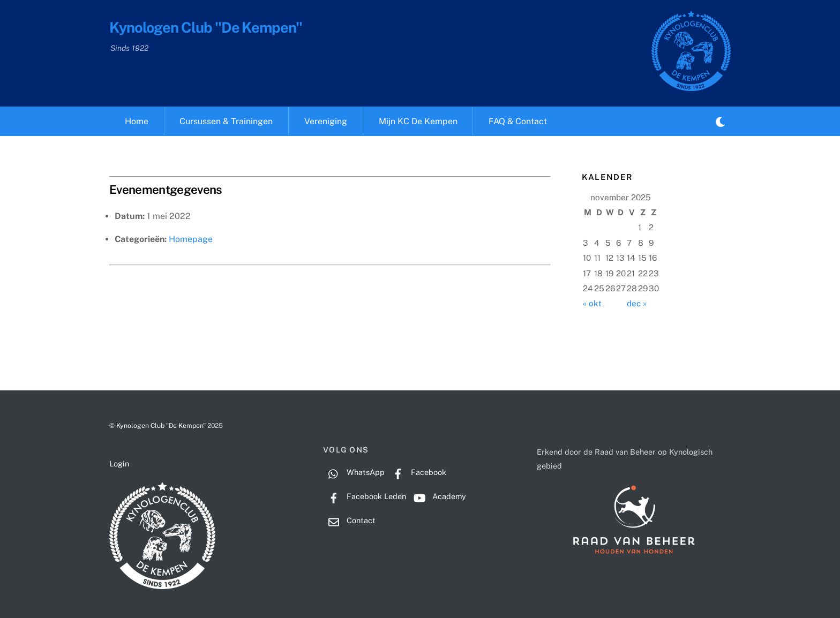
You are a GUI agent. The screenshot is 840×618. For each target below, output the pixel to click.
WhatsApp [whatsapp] (354, 472)
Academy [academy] (437, 496)
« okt (592, 303)
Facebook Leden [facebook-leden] (365, 496)
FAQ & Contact (518, 121)
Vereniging (326, 121)
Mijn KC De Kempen (418, 121)
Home (137, 121)
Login (119, 464)
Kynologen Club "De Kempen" (161, 425)
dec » (637, 303)
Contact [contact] (349, 520)
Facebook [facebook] (417, 472)
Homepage (191, 239)
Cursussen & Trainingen (226, 121)
